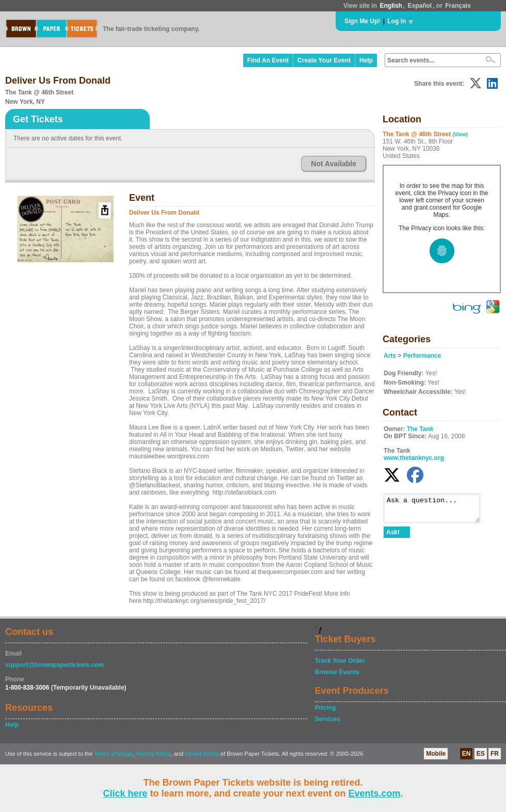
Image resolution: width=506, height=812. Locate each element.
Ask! (393, 537)
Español (420, 6)
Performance (422, 356)
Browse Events (337, 672)
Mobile (436, 754)
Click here (125, 793)
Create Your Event (324, 60)
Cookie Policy (202, 754)
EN (467, 754)
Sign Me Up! (362, 21)
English (391, 6)
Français (458, 6)
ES (481, 754)
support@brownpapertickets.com (54, 665)
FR (495, 754)
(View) (460, 134)
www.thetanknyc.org (414, 458)
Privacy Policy (153, 754)
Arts (390, 356)
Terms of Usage (113, 754)
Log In (397, 21)
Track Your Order (340, 661)
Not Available (334, 164)
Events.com (375, 793)
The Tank (420, 429)
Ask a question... (437, 511)
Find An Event (268, 60)
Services (328, 719)
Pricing (326, 708)
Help (366, 60)
